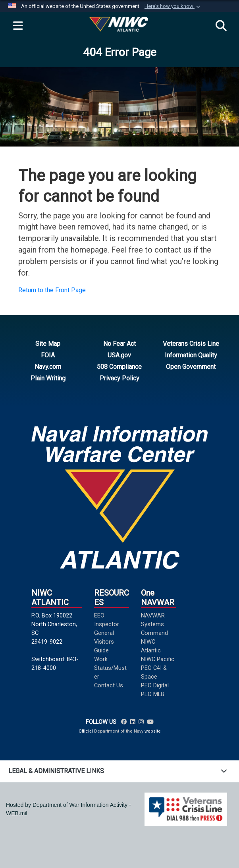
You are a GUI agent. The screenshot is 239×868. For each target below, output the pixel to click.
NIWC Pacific (158, 659)
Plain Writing (48, 378)
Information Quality (191, 355)
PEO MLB (153, 694)
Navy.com (48, 367)
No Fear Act (119, 344)
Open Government (191, 367)
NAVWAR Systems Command (154, 624)
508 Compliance (119, 367)
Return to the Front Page (52, 290)
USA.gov (119, 355)
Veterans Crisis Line (191, 344)
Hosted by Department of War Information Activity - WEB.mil (68, 809)
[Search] (221, 26)
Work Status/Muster (110, 668)
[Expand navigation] (18, 26)
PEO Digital (155, 685)
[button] (173, 6)
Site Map (48, 344)
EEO (99, 615)
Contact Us (109, 685)
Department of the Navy (119, 731)
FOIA (48, 355)
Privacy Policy (119, 378)
